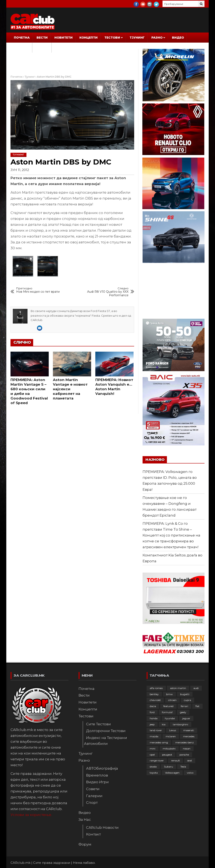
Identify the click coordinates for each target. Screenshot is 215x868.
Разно (157, 38)
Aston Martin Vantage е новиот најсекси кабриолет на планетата (70, 389)
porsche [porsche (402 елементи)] (184, 755)
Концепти (88, 38)
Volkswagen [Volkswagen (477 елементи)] (172, 773)
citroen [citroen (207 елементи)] (172, 700)
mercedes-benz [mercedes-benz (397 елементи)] (185, 742)
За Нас (20, 48)
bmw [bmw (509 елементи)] (169, 694)
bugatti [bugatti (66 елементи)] (185, 694)
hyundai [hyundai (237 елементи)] (170, 718)
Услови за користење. (31, 815)
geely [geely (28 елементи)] (183, 712)
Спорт (92, 803)
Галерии (94, 796)
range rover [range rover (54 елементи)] (157, 760)
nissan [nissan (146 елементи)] (187, 749)
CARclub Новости (102, 828)
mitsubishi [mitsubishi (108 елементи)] (169, 749)
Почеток (16, 77)
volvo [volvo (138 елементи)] (190, 773)
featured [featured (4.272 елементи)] (168, 706)
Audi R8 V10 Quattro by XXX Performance (105, 292)
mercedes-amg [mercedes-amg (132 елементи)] (159, 742)
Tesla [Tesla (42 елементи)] (183, 767)
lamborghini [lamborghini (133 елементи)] (180, 724)
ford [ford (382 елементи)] (152, 712)
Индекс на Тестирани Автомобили (106, 741)
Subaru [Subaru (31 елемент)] (168, 767)
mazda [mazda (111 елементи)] (154, 736)
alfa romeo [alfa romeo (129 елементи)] (156, 688)
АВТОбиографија (102, 768)
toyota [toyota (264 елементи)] (154, 773)
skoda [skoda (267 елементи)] (153, 767)
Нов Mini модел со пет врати (38, 290)
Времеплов (97, 775)
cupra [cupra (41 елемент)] (187, 700)
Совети (93, 789)
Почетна (22, 38)
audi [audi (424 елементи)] (196, 688)
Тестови (112, 38)
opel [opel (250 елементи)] (152, 755)
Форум (42, 48)
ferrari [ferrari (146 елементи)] (184, 706)
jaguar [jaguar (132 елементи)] (186, 718)
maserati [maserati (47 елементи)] (189, 730)
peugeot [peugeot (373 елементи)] (167, 755)
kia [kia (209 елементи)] (164, 724)
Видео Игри (97, 782)
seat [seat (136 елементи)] (190, 760)
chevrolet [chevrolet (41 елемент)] (155, 700)
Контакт (93, 834)
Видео (178, 38)
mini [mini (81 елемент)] (153, 749)
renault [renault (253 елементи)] (176, 760)
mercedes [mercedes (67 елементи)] (189, 736)
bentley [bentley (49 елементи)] (154, 694)
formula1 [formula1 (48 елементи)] (167, 712)
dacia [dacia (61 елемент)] (153, 706)
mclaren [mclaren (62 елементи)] (171, 736)
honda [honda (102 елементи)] (154, 718)
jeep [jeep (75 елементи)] (152, 724)
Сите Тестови (98, 724)
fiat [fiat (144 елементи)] (197, 706)
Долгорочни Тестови (106, 731)
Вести (42, 38)
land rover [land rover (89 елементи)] (156, 730)
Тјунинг (137, 38)
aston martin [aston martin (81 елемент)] (178, 688)
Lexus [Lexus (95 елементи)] (173, 730)
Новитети (64, 38)
